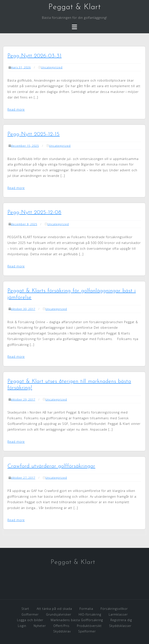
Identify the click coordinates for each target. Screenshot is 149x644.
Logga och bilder (30, 620)
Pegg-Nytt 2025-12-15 (34, 134)
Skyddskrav (62, 631)
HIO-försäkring (90, 614)
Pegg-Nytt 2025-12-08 (34, 212)
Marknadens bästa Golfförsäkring (77, 620)
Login (22, 626)
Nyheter (40, 626)
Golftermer (30, 614)
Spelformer (87, 631)
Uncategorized (52, 67)
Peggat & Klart (75, 7)
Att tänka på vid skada (54, 609)
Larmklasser (118, 614)
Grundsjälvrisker (59, 614)
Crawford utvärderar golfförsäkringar (51, 466)
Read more (16, 109)
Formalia (86, 609)
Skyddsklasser (120, 626)
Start (25, 609)
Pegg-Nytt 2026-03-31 (35, 56)
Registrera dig (121, 620)
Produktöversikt (89, 626)
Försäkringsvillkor (114, 609)
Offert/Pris (61, 626)
